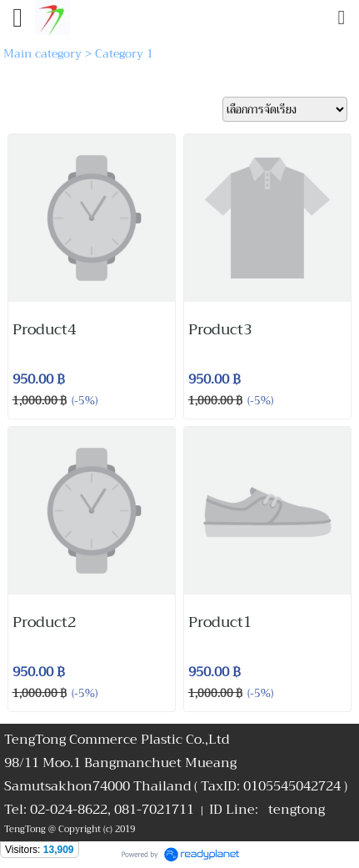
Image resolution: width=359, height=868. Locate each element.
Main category (42, 53)
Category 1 (124, 53)
